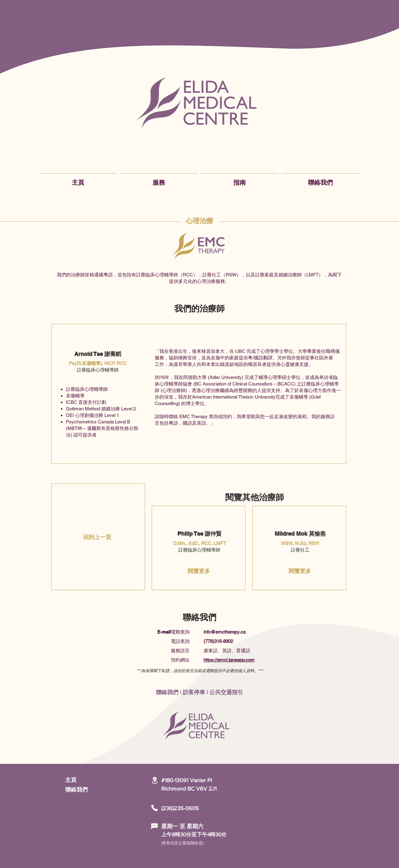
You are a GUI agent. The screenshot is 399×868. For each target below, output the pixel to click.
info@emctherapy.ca (225, 632)
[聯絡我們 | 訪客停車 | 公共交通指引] (199, 692)
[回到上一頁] (97, 537)
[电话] (154, 808)
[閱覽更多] (199, 571)
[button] (159, 180)
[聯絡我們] (87, 790)
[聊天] (154, 826)
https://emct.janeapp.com (229, 660)
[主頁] (87, 780)
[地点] (155, 780)
